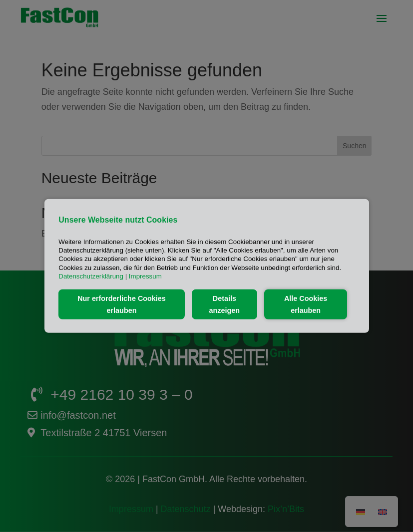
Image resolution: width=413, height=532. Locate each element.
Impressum (145, 276)
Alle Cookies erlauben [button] (306, 304)
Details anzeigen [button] (225, 304)
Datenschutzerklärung (91, 276)
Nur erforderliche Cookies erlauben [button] (122, 304)
